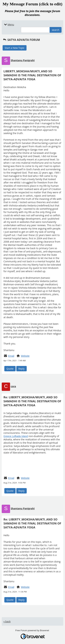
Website (25, 356)
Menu (9, 24)
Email (11, 356)
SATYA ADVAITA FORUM (21, 40)
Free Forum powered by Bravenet (33, 630)
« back (7, 621)
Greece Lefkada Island (16, 436)
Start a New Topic (15, 48)
